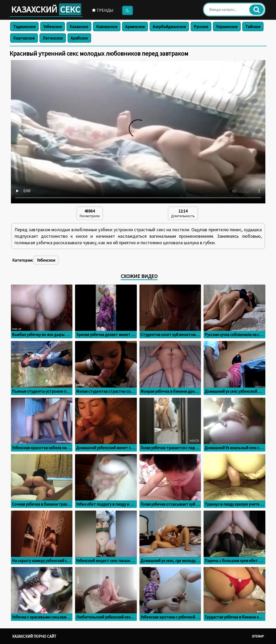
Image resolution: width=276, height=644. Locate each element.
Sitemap (258, 636)
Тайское (253, 27)
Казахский (46, 9)
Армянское (135, 27)
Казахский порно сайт (34, 636)
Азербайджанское (169, 27)
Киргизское (24, 38)
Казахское (79, 27)
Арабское (79, 38)
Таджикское (24, 27)
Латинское (53, 38)
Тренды (103, 10)
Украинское (227, 27)
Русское (201, 27)
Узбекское (53, 27)
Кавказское (107, 27)
